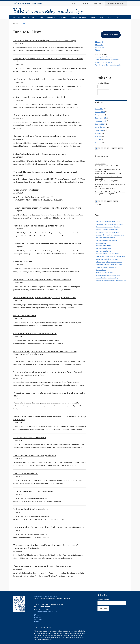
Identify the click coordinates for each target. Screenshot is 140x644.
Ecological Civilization (78, 17)
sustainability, (113, 278)
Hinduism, (113, 256)
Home (16, 23)
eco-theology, (114, 230)
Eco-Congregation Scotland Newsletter (33, 491)
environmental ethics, (103, 246)
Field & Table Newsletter (26, 473)
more (99, 204)
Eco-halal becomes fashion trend (30, 437)
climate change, (118, 224)
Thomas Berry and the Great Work (107, 60)
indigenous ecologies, (103, 259)
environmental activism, (115, 235)
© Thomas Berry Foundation (45, 611)
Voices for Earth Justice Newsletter (31, 509)
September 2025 (101, 127)
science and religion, (103, 275)
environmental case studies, (106, 238)
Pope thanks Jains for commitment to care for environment (43, 566)
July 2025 (98, 133)
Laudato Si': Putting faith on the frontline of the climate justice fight (47, 208)
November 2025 (101, 121)
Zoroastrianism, (121, 281)
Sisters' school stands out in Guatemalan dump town (40, 154)
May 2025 (98, 139)
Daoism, (117, 227)
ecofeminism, (101, 232)
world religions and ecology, (105, 281)
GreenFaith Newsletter (25, 316)
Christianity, (108, 224)
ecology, (116, 232)
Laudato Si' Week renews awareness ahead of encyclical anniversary (47, 244)
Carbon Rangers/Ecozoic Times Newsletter (35, 333)
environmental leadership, (105, 254)
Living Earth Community (104, 62)
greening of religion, (103, 256)
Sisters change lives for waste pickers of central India (40, 97)
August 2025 (99, 130)
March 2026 (99, 109)
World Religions (29, 17)
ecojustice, (109, 232)
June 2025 (99, 136)
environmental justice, (104, 251)
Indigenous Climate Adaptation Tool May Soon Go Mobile (42, 280)
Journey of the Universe (104, 57)
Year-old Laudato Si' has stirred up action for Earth (39, 226)
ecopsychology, (101, 235)
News (102, 17)
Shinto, (113, 275)
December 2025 (101, 118)
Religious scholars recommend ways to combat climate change (45, 40)
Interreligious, (101, 262)
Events (110, 17)
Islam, (108, 262)
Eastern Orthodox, (102, 230)
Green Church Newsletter (26, 190)
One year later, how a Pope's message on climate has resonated (45, 136)
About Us (16, 17)
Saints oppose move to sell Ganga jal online (35, 455)
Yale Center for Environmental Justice (108, 65)
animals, (99, 222)
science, (110, 273)
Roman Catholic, (102, 273)
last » (120, 148)
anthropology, (107, 222)
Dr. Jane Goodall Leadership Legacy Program (110, 192)
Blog (117, 17)
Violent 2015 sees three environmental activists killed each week (45, 172)
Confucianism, (101, 227)
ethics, (117, 254)
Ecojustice (62, 17)
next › (114, 148)
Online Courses (100, 164)
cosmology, (110, 227)
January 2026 (100, 115)
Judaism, (120, 262)
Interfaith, (115, 259)
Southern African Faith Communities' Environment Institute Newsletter (49, 527)
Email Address (103, 83)
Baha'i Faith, (116, 222)
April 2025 (99, 142)
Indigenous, (121, 256)
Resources (93, 17)
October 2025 (100, 124)
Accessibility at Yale (41, 596)
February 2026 (100, 112)
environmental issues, (104, 248)
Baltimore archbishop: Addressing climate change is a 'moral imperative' (49, 79)
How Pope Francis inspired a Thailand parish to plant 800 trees (45, 297)
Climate (41, 17)
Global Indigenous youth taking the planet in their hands (41, 115)
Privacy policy (53, 596)
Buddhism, (99, 224)
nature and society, (103, 264)
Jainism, (113, 262)
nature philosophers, (117, 264)
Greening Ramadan (23, 262)
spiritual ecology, (102, 278)
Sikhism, (118, 275)
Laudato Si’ (51, 17)
